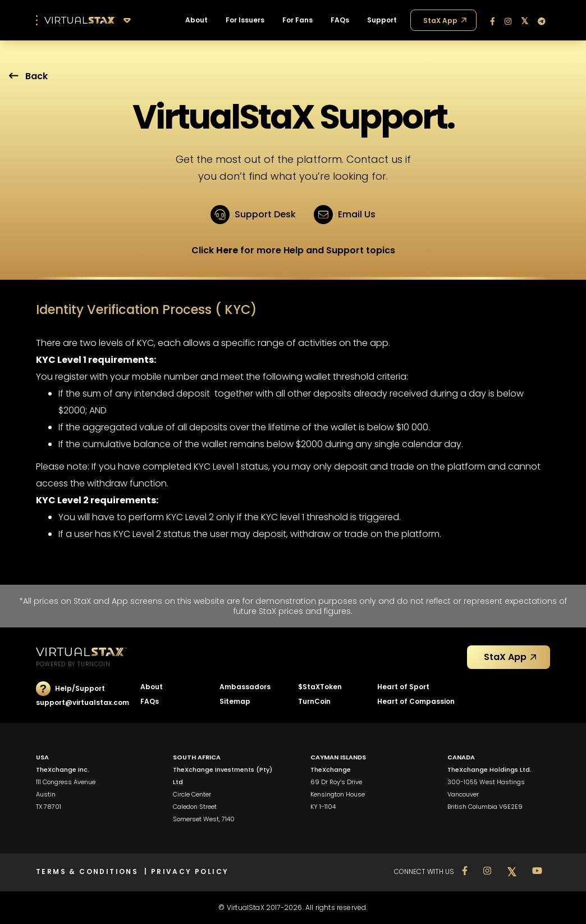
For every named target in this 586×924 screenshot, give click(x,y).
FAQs (150, 701)
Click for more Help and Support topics (293, 250)
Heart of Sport (403, 687)
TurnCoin (314, 701)
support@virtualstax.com (83, 702)
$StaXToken (320, 687)
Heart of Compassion (416, 701)
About (152, 687)
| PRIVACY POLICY (186, 871)
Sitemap (235, 701)
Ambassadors (245, 687)
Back (28, 76)
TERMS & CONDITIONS (90, 871)
